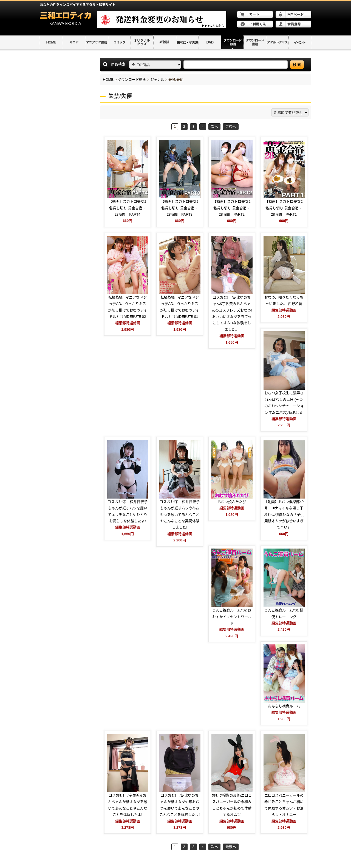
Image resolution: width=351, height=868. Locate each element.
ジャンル (157, 80)
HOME (108, 80)
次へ (214, 126)
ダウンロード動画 (132, 80)
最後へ (231, 126)
